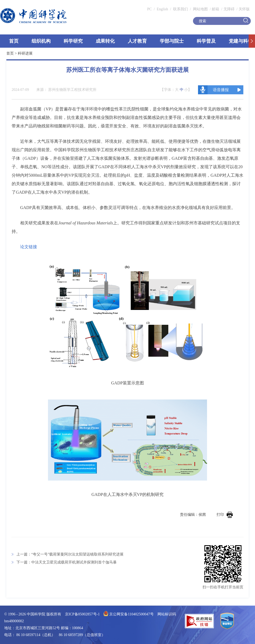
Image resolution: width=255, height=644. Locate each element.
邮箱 (216, 9)
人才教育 (137, 41)
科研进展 (25, 53)
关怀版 (244, 9)
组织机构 (41, 41)
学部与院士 (172, 41)
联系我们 (181, 9)
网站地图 (200, 9)
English (162, 9)
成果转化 (105, 41)
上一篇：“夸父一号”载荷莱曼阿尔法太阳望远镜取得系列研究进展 (70, 554)
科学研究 (73, 41)
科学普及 (206, 41)
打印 (225, 515)
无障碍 (229, 9)
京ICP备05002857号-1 (82, 614)
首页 (14, 41)
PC (149, 9)
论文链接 (29, 247)
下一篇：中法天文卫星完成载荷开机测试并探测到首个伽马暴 (67, 562)
